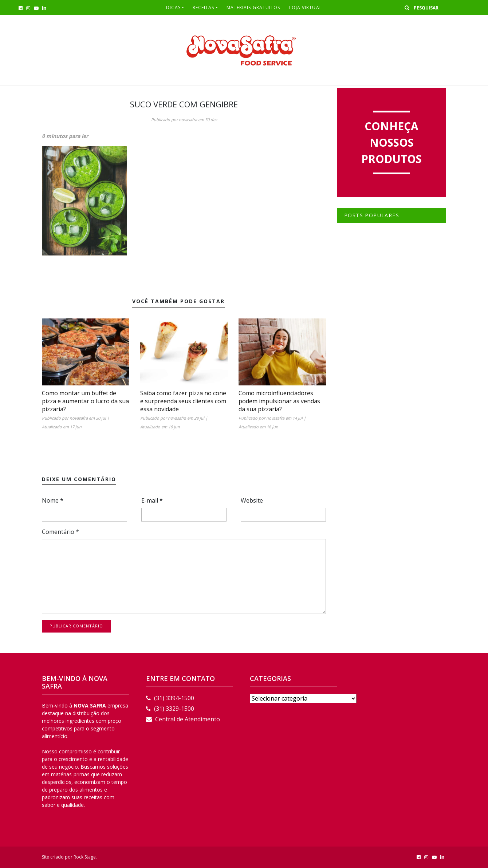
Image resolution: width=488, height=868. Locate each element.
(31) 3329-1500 (170, 709)
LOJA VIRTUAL (306, 7)
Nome (53, 500)
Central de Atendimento (183, 719)
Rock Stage (85, 857)
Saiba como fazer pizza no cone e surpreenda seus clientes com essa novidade (183, 401)
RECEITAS (204, 7)
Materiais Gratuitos (253, 7)
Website (252, 500)
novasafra (188, 120)
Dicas (173, 7)
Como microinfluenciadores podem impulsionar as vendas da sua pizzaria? (279, 401)
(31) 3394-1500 (170, 698)
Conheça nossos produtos (391, 142)
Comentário (60, 532)
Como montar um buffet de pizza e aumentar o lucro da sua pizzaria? (85, 401)
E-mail (152, 500)
